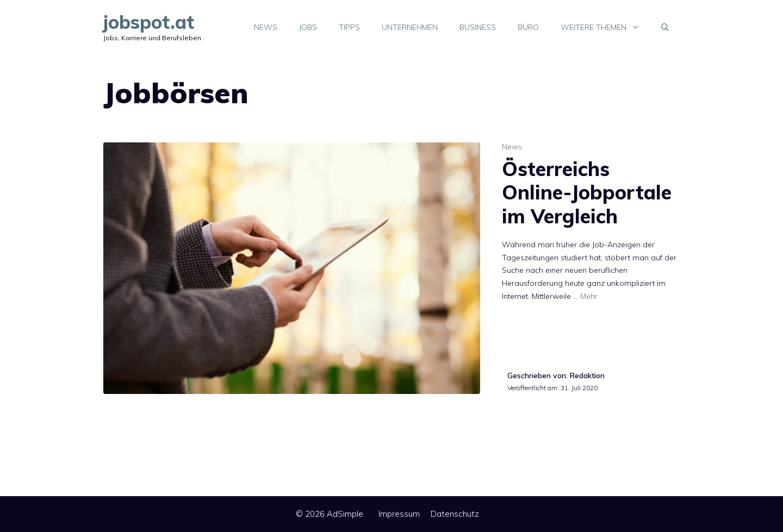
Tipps (349, 27)
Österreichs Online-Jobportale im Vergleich (587, 192)
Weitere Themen (605, 27)
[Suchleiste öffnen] (665, 27)
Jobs (308, 27)
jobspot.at (149, 22)
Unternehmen (410, 27)
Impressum (399, 514)
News (266, 27)
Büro (528, 27)
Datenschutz (455, 514)
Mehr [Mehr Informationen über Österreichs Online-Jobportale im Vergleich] (589, 296)
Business (478, 27)
